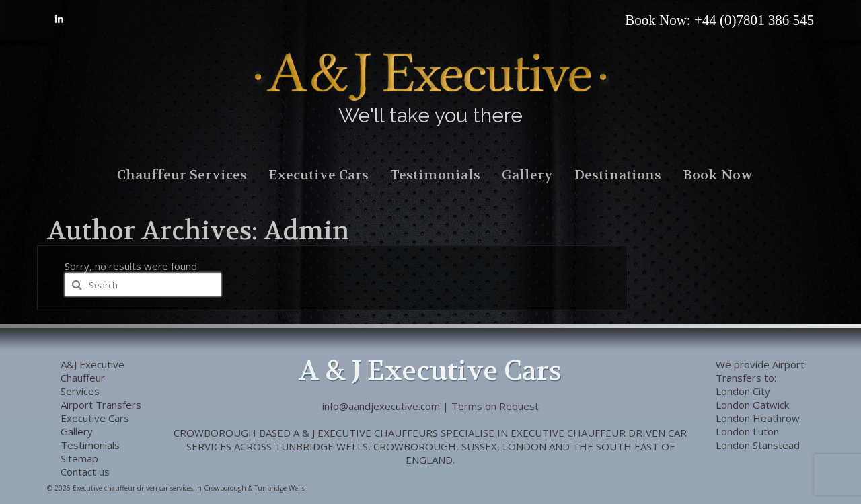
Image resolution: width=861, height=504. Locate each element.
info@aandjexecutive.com (381, 406)
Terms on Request (495, 406)
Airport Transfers (760, 371)
